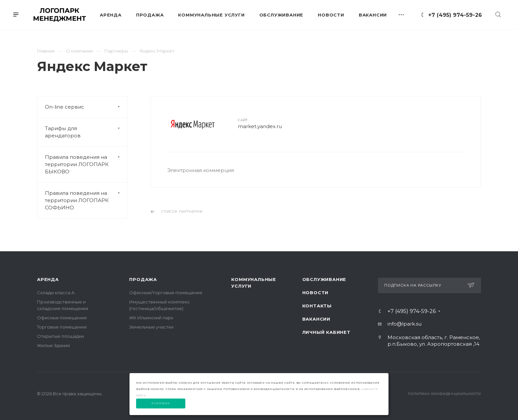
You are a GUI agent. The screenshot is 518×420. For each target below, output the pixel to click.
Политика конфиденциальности (444, 394)
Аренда (48, 279)
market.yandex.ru (260, 126)
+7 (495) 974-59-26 (455, 15)
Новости (315, 293)
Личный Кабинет (326, 332)
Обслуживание (324, 279)
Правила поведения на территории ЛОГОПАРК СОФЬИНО (86, 200)
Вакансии (316, 319)
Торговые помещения (62, 327)
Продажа (143, 279)
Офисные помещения (62, 318)
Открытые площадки (60, 336)
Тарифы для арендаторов (86, 132)
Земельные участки (151, 327)
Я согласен (161, 403)
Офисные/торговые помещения (166, 293)
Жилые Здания (53, 345)
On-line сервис (86, 107)
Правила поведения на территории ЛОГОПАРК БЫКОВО (86, 164)
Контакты (317, 306)
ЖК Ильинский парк (151, 318)
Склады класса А (56, 293)
